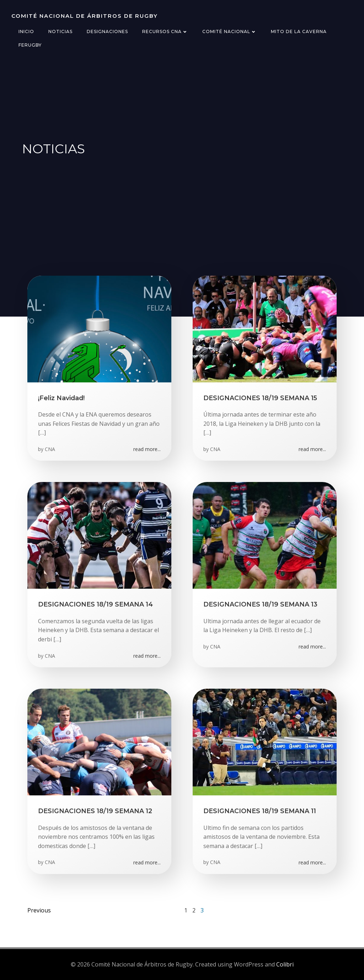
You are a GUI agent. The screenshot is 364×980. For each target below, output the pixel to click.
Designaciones (107, 31)
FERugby (30, 45)
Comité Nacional (229, 31)
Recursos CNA (165, 31)
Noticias (60, 31)
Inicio (26, 31)
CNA (50, 449)
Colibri (285, 964)
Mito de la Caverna (299, 31)
